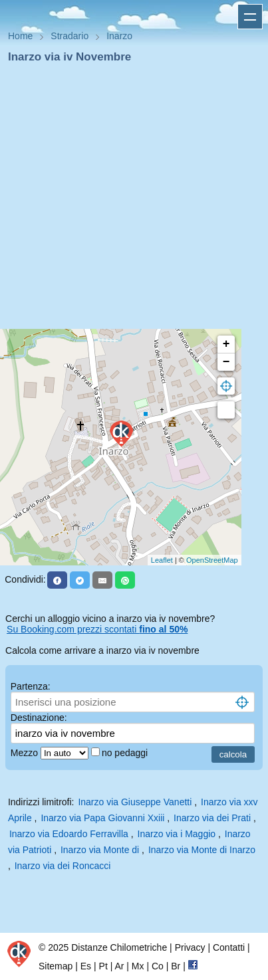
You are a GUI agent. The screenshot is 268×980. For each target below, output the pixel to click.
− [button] (226, 362)
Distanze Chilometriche (119, 947)
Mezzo (26, 753)
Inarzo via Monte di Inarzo (202, 850)
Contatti (229, 947)
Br (176, 966)
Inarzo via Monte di (101, 850)
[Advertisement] (129, 200)
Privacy (190, 947)
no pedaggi (126, 753)
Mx (138, 966)
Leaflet (162, 560)
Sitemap (56, 966)
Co (158, 966)
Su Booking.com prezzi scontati (97, 629)
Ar (119, 966)
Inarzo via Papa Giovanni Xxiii (102, 818)
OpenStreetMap (212, 560)
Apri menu (250, 17)
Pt (103, 966)
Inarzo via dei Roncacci (63, 866)
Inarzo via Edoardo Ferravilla (69, 834)
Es (86, 966)
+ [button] (226, 344)
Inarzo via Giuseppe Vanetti (135, 802)
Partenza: (31, 686)
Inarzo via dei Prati (212, 818)
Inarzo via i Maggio (177, 834)
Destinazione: (39, 718)
